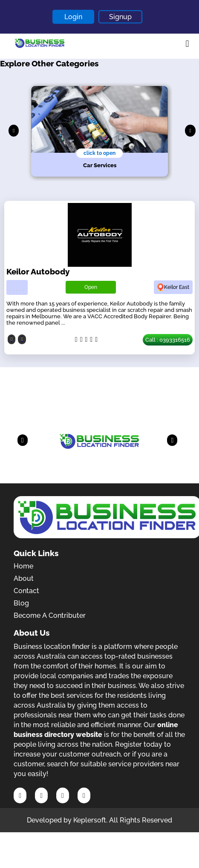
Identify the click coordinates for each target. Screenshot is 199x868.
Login (73, 17)
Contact (26, 591)
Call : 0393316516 (168, 340)
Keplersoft (90, 820)
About (24, 578)
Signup (120, 17)
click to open (99, 153)
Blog (21, 603)
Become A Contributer (50, 615)
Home (23, 566)
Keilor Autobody (38, 271)
